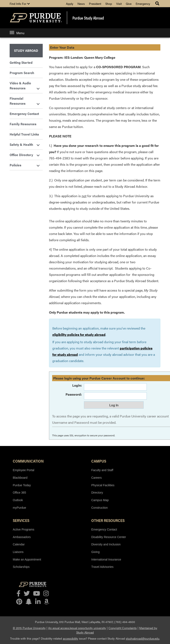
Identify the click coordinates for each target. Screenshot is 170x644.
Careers (97, 478)
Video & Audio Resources (25, 85)
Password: (74, 394)
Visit (119, 4)
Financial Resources (25, 101)
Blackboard (20, 478)
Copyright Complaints (123, 628)
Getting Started (21, 62)
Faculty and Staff (102, 470)
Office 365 (19, 493)
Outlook (18, 500)
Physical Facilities (103, 485)
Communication (28, 461)
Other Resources (108, 520)
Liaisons (18, 552)
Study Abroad (26, 50)
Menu (17, 33)
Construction (100, 508)
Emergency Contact (24, 114)
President (95, 4)
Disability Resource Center (109, 537)
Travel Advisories (102, 567)
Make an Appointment (27, 559)
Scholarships (21, 567)
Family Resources (23, 124)
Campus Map (100, 500)
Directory (97, 493)
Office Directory (25, 155)
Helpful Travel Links (24, 134)
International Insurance (106, 559)
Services (21, 520)
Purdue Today (22, 485)
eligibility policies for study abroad (79, 334)
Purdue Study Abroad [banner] (88, 18)
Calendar (19, 544)
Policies (25, 165)
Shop (109, 4)
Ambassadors (22, 537)
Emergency (143, 4)
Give (129, 4)
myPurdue (19, 508)
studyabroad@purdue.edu (143, 638)
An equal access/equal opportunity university (77, 628)
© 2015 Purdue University (29, 628)
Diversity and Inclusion (106, 544)
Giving (95, 552)
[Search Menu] (158, 3)
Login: (77, 385)
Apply (70, 4)
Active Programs (24, 529)
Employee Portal (24, 470)
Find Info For (20, 4)
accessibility (70, 638)
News (81, 4)
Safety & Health (25, 144)
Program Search (22, 73)
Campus (99, 461)
